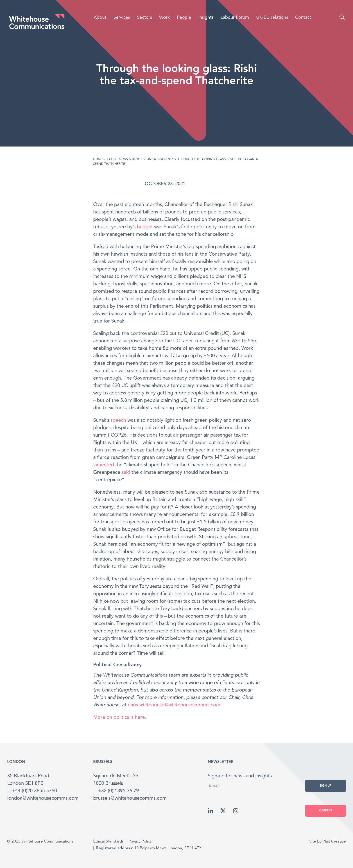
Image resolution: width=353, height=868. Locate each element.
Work (164, 18)
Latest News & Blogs (125, 159)
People (184, 18)
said (126, 472)
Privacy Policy (140, 842)
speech (118, 420)
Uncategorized (160, 159)
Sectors (145, 18)
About (100, 18)
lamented (104, 465)
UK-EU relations (272, 18)
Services (122, 18)
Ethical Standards (108, 842)
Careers (326, 811)
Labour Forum (235, 18)
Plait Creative (334, 842)
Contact (303, 18)
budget (145, 227)
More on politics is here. (120, 717)
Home (98, 159)
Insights (206, 18)
